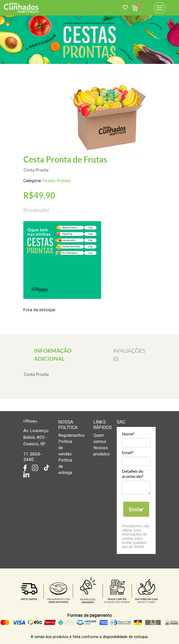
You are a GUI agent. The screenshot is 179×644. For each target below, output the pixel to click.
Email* (128, 452)
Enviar (136, 509)
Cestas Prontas (57, 181)
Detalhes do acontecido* (133, 474)
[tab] (53, 354)
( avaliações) (36, 210)
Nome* (128, 434)
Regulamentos (71, 435)
